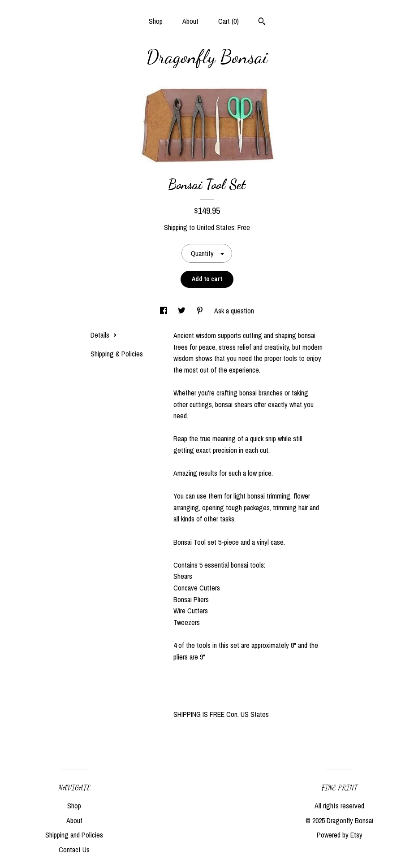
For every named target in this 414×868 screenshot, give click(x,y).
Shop (156, 21)
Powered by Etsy (340, 835)
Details (104, 335)
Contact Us (74, 850)
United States (216, 227)
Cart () (229, 21)
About (190, 21)
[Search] (262, 22)
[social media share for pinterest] (201, 311)
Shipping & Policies (117, 354)
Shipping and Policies (74, 835)
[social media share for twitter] (183, 311)
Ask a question (234, 311)
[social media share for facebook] (164, 311)
